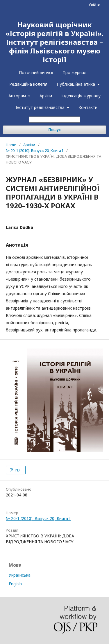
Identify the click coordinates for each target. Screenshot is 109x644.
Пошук (55, 130)
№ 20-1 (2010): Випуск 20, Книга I (35, 150)
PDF (18, 470)
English (15, 584)
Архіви (46, 96)
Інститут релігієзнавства (41, 107)
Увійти (94, 4)
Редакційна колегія (28, 84)
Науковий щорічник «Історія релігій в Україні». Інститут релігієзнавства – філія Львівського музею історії (54, 42)
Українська (20, 575)
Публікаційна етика (76, 84)
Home (11, 145)
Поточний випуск (36, 72)
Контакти (88, 107)
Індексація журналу (81, 96)
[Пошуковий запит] (55, 120)
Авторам (18, 96)
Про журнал (74, 72)
